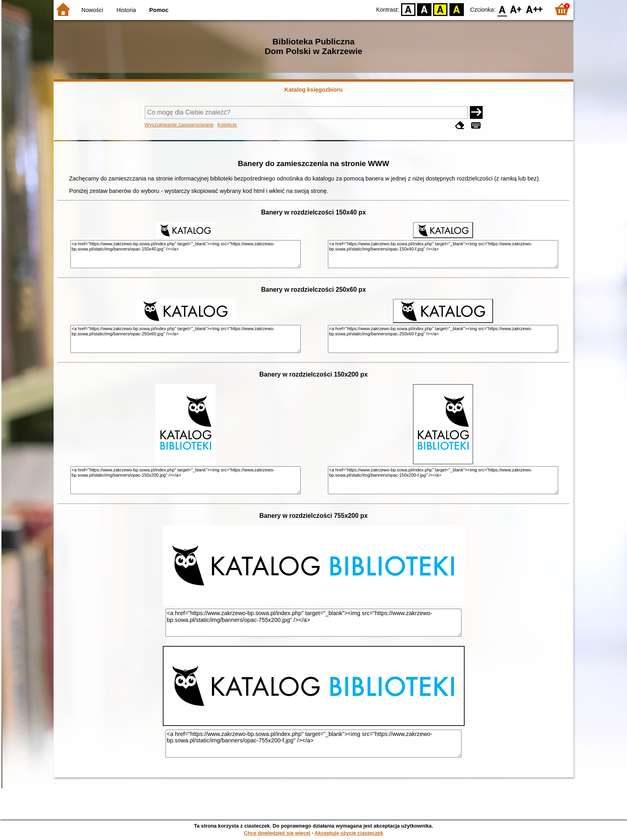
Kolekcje (227, 125)
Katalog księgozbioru (313, 90)
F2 (534, 9)
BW (424, 9)
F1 (516, 9)
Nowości (92, 10)
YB (440, 9)
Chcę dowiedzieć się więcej (277, 833)
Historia (126, 10)
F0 (502, 9)
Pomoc (159, 10)
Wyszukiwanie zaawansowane (179, 125)
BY (456, 9)
